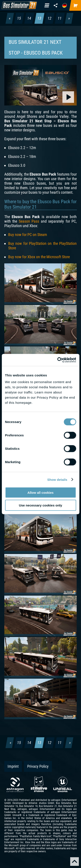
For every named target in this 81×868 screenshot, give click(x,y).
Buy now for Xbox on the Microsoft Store (39, 257)
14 (29, 18)
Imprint (13, 766)
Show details (57, 479)
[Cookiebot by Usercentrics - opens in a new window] (58, 360)
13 (40, 18)
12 (50, 18)
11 (60, 18)
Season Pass (29, 221)
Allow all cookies (40, 493)
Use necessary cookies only (40, 505)
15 (19, 18)
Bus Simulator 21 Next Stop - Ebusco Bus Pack (36, 47)
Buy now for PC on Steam (28, 235)
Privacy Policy (38, 766)
